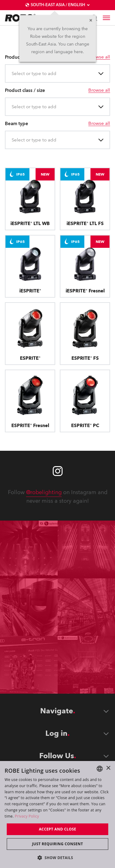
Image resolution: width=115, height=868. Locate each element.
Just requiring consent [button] (57, 844)
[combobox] (12, 74)
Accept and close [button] (58, 829)
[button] (58, 857)
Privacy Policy (27, 816)
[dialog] (57, 814)
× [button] (108, 768)
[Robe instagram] (58, 471)
